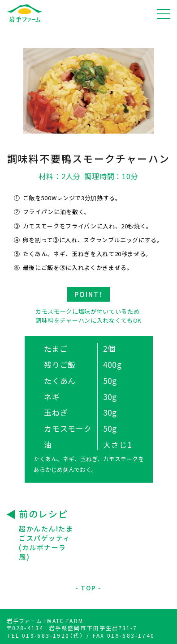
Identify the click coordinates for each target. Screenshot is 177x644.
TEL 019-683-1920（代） (45, 636)
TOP (88, 588)
